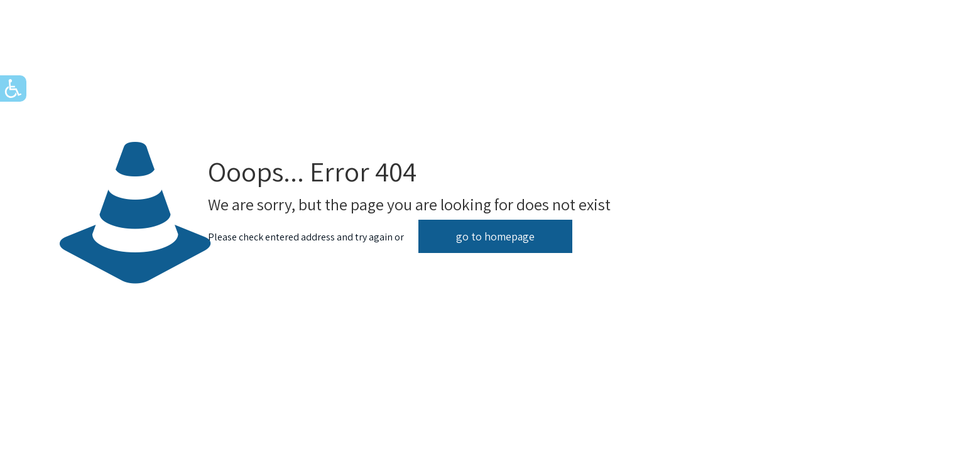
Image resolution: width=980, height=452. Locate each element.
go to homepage (495, 236)
